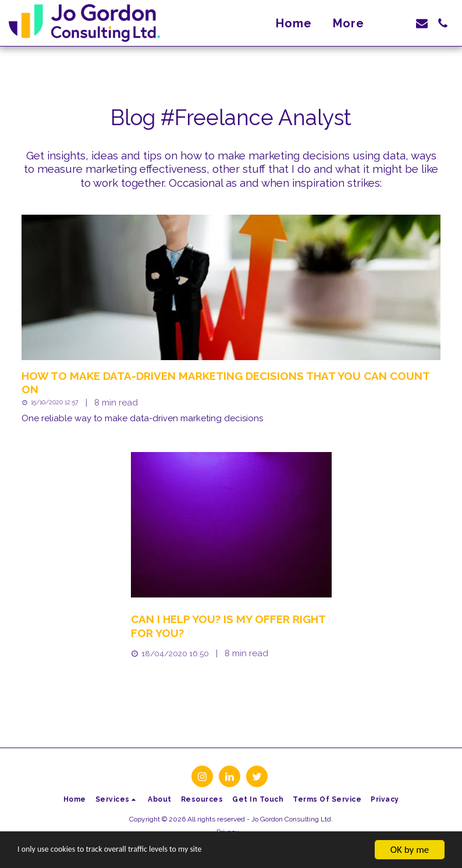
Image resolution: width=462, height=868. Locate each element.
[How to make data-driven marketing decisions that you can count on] (231, 383)
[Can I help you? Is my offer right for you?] (231, 626)
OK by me (410, 850)
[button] (401, 23)
